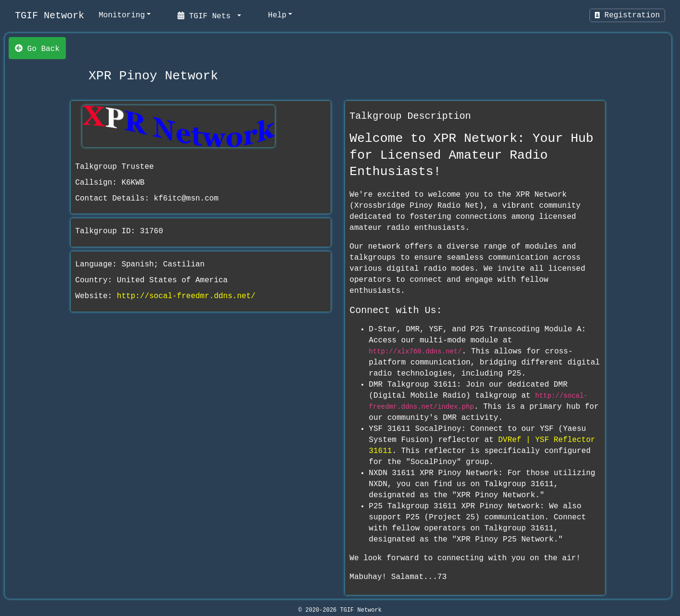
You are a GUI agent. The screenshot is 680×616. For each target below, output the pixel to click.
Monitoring (122, 15)
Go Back (37, 48)
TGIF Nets (206, 15)
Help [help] (277, 15)
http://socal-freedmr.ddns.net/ (186, 296)
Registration (627, 15)
